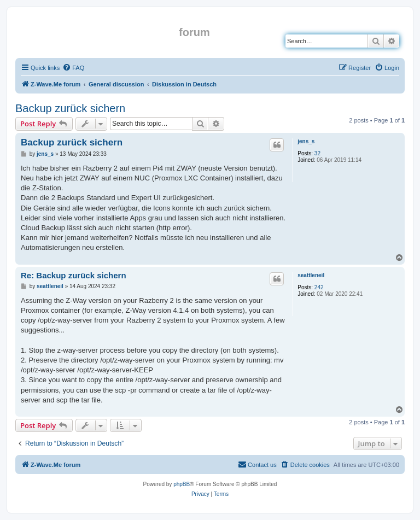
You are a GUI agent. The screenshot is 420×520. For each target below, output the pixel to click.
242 (319, 287)
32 (317, 153)
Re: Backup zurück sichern (74, 275)
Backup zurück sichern (70, 108)
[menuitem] (73, 68)
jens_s (306, 141)
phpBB (182, 484)
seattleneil (311, 275)
